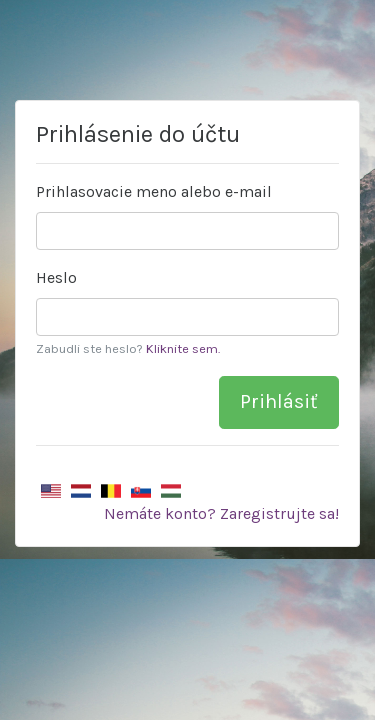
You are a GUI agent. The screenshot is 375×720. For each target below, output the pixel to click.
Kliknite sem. (183, 348)
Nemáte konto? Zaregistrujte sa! (221, 513)
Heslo (56, 277)
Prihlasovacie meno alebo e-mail (154, 191)
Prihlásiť (279, 401)
